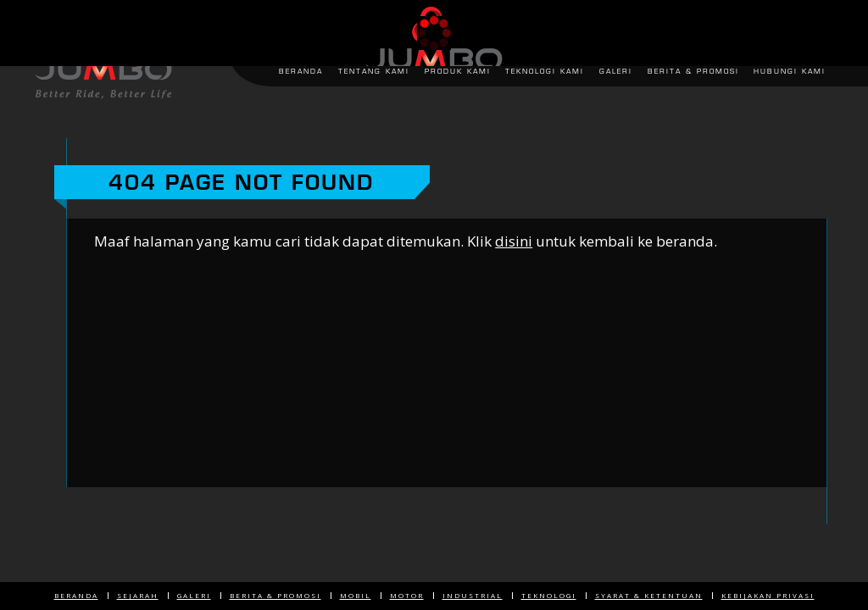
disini (514, 241)
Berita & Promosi (275, 595)
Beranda (76, 595)
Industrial (473, 595)
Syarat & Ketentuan (649, 595)
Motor (407, 595)
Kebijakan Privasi (768, 595)
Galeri (194, 595)
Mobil (356, 595)
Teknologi (549, 595)
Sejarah (138, 595)
